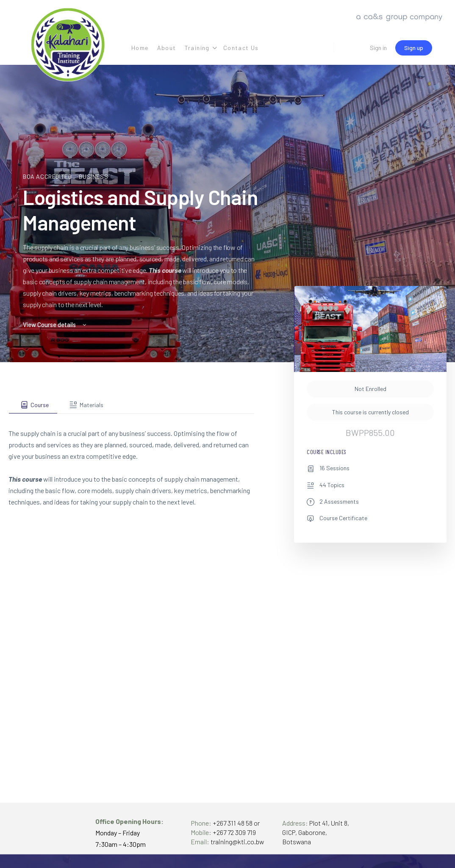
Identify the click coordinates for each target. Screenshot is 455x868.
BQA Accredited (48, 176)
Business (93, 176)
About (167, 48)
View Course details (55, 324)
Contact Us (241, 48)
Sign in (378, 48)
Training (197, 48)
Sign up (414, 48)
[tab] (33, 405)
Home (140, 48)
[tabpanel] (131, 461)
